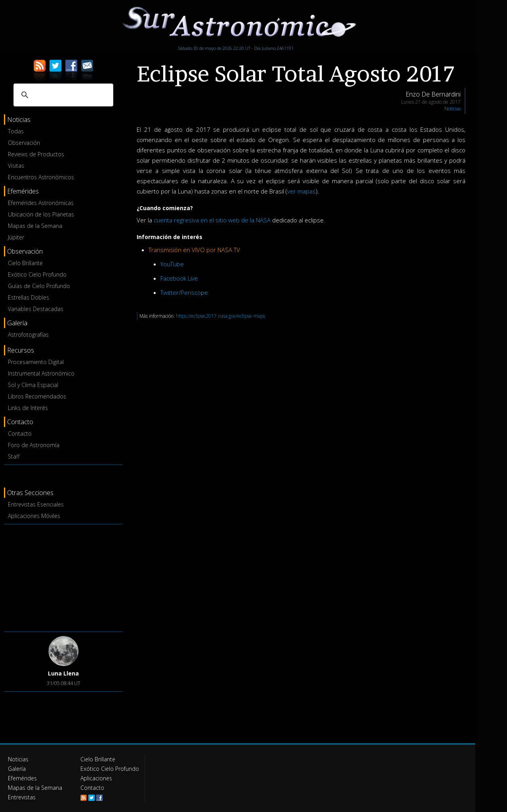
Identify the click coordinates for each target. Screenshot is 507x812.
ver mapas (301, 191)
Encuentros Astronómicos (41, 177)
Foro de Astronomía (34, 445)
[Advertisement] (63, 577)
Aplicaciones (96, 778)
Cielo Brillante (25, 263)
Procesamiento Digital (36, 362)
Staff (14, 456)
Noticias (453, 109)
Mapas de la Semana (35, 226)
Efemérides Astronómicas (41, 203)
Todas (16, 131)
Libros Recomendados (37, 396)
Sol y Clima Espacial (33, 385)
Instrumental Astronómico (41, 373)
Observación (24, 143)
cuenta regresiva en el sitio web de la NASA (212, 220)
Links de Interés (28, 408)
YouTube (172, 264)
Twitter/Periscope (184, 292)
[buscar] (62, 95)
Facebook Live (179, 278)
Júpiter (16, 237)
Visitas (16, 166)
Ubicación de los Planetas (41, 214)
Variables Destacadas (36, 309)
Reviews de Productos (36, 154)
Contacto (20, 434)
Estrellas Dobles (29, 297)
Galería (17, 769)
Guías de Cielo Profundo (39, 286)
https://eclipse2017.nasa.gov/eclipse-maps (220, 316)
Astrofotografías (28, 335)
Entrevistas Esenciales (36, 504)
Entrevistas (22, 797)
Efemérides (22, 778)
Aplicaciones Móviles (34, 516)
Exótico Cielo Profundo (37, 274)
